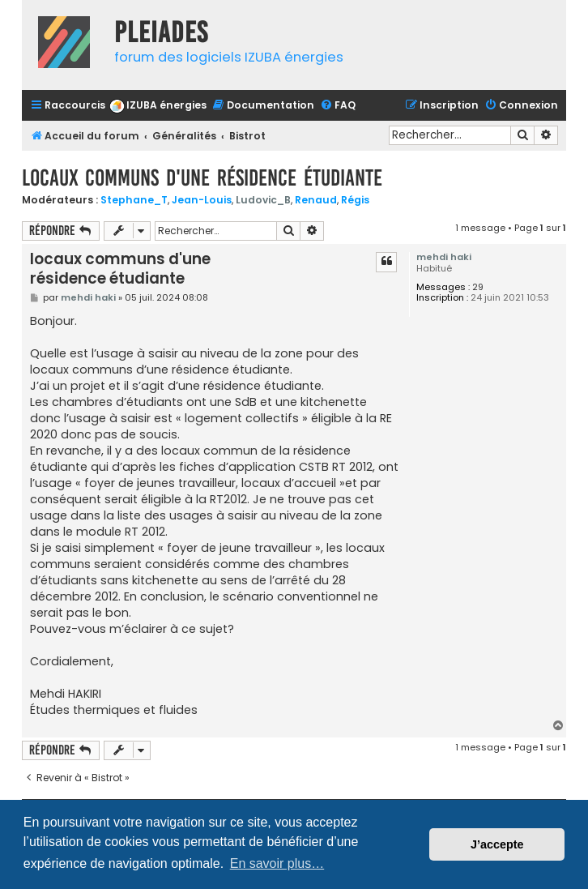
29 (478, 287)
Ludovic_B (263, 200)
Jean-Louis (202, 200)
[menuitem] (158, 106)
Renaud (316, 200)
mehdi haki (444, 257)
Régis (355, 200)
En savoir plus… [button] (277, 863)
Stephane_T (134, 200)
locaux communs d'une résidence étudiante (202, 178)
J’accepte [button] (497, 844)
